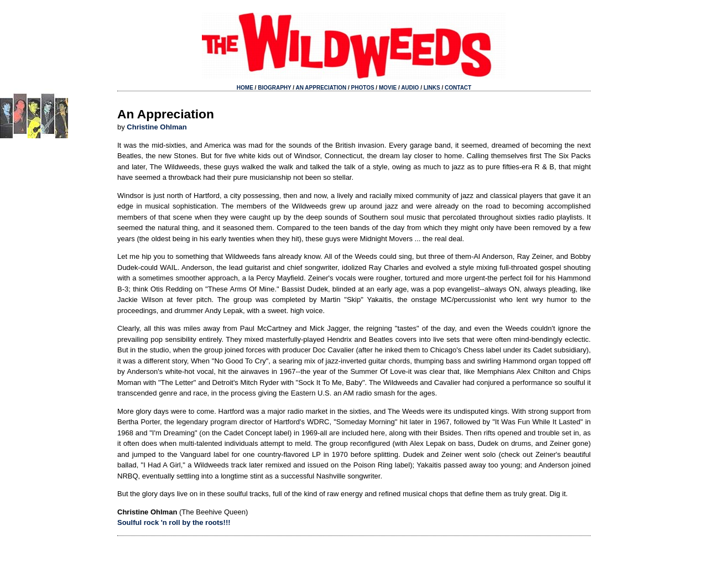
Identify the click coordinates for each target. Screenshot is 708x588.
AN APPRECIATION (321, 88)
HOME (245, 88)
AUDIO (410, 88)
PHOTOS (363, 88)
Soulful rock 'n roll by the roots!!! (174, 522)
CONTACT (458, 88)
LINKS (432, 88)
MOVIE (388, 88)
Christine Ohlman (157, 127)
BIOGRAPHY (274, 88)
